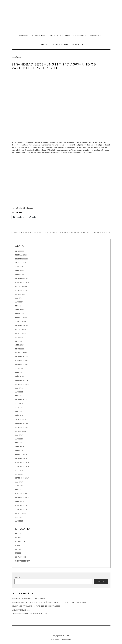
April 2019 (19, 447)
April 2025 (19, 270)
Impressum (44, 45)
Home (18, 545)
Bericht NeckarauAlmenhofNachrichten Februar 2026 (36, 606)
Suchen (17, 577)
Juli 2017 (19, 482)
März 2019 (20, 450)
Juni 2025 (19, 267)
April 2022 (19, 372)
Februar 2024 (21, 317)
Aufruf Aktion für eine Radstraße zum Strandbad (82, 232)
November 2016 (22, 494)
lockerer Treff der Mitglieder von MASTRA (30, 614)
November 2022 (22, 360)
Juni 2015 (19, 521)
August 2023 (21, 333)
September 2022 (22, 364)
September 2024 (22, 290)
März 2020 (20, 415)
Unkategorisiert (23, 561)
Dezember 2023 (22, 325)
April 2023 (19, 345)
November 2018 (22, 462)
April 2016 (19, 501)
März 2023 (20, 349)
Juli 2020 (19, 404)
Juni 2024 (19, 302)
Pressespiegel (80, 36)
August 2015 (21, 513)
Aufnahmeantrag (60, 45)
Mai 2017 (19, 490)
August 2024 (21, 294)
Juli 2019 (19, 435)
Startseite (24, 36)
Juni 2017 (19, 486)
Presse (18, 553)
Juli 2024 (19, 298)
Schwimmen (20, 557)
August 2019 (21, 431)
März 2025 (20, 274)
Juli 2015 (19, 517)
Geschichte (20, 541)
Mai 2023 (19, 341)
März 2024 (20, 314)
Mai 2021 (19, 396)
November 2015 (22, 505)
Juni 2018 (19, 474)
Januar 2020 (20, 419)
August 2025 (21, 263)
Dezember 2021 (22, 380)
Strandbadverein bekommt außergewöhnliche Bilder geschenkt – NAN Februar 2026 (49, 602)
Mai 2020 (19, 411)
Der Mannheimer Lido (60, 36)
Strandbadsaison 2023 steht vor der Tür (35, 232)
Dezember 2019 (22, 423)
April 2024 (19, 310)
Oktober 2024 (21, 286)
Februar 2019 (21, 454)
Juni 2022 (19, 368)
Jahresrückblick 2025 (21, 610)
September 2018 (22, 466)
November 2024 (22, 282)
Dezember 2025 (22, 259)
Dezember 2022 (22, 357)
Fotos (18, 537)
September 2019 (22, 427)
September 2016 (22, 497)
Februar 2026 (21, 255)
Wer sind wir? (39, 36)
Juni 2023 (19, 337)
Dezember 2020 (22, 400)
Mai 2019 (19, 443)
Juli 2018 (19, 470)
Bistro (18, 534)
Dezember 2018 (22, 458)
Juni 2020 (19, 407)
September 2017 (22, 478)
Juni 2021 (19, 392)
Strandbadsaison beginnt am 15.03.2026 (29, 598)
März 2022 (20, 376)
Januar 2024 (20, 321)
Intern (18, 549)
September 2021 (22, 384)
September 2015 (22, 509)
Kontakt (75, 45)
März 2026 (20, 251)
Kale (69, 636)
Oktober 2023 (21, 329)
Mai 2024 (19, 306)
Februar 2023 (21, 353)
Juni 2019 (19, 439)
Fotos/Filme (96, 36)
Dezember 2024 (22, 278)
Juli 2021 (19, 388)
